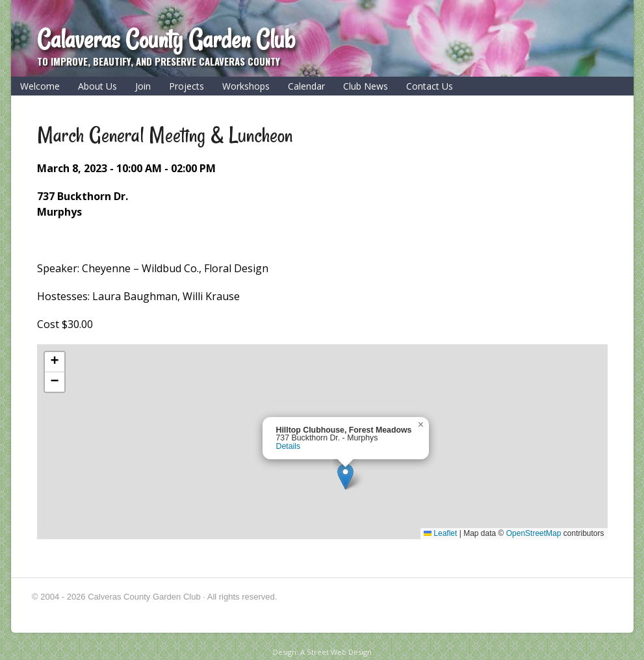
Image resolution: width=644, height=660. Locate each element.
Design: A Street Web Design (322, 652)
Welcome (40, 86)
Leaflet (440, 533)
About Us (97, 86)
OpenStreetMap (534, 533)
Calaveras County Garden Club (166, 39)
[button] (345, 476)
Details (289, 446)
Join (143, 86)
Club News (366, 86)
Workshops (246, 86)
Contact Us (430, 86)
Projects (187, 86)
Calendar (306, 86)
